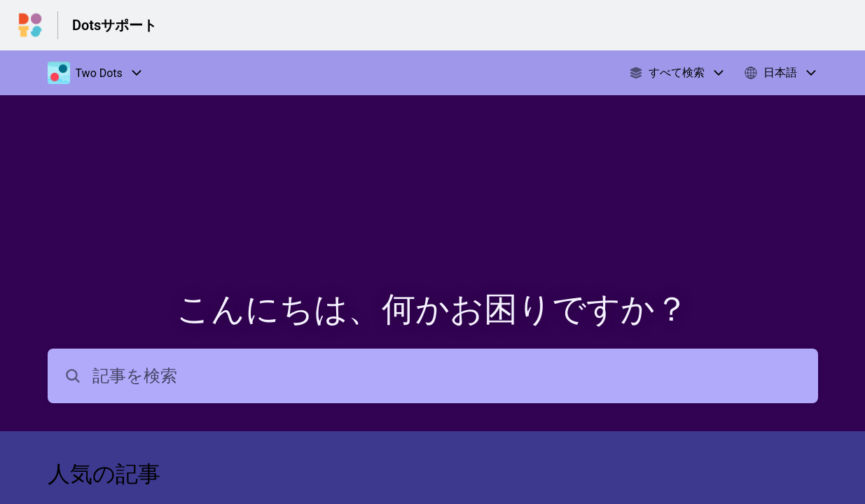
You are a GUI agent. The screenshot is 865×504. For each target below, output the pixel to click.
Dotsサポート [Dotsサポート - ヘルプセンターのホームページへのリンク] (115, 25)
